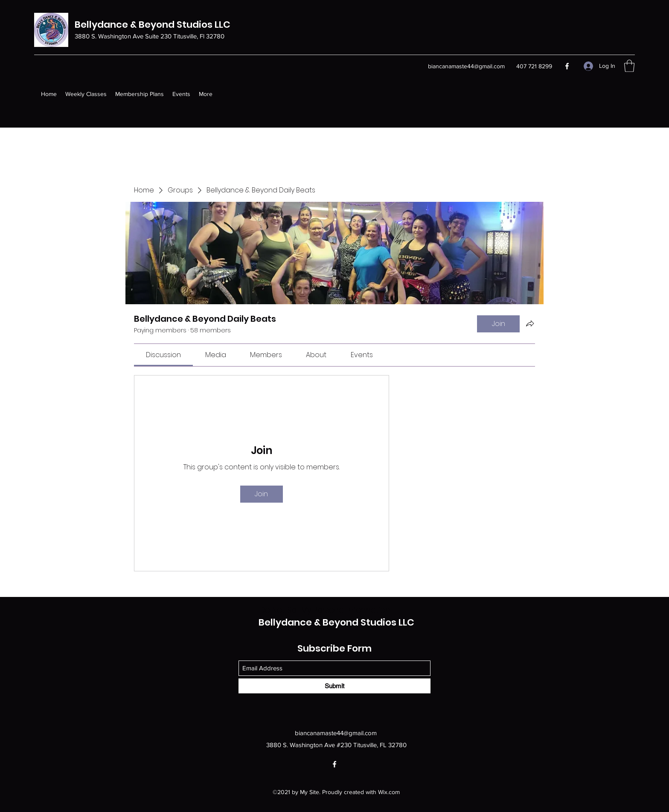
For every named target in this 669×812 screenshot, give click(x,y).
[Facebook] (567, 66)
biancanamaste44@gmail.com (466, 66)
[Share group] (530, 323)
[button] (629, 66)
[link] (163, 355)
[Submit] (334, 686)
